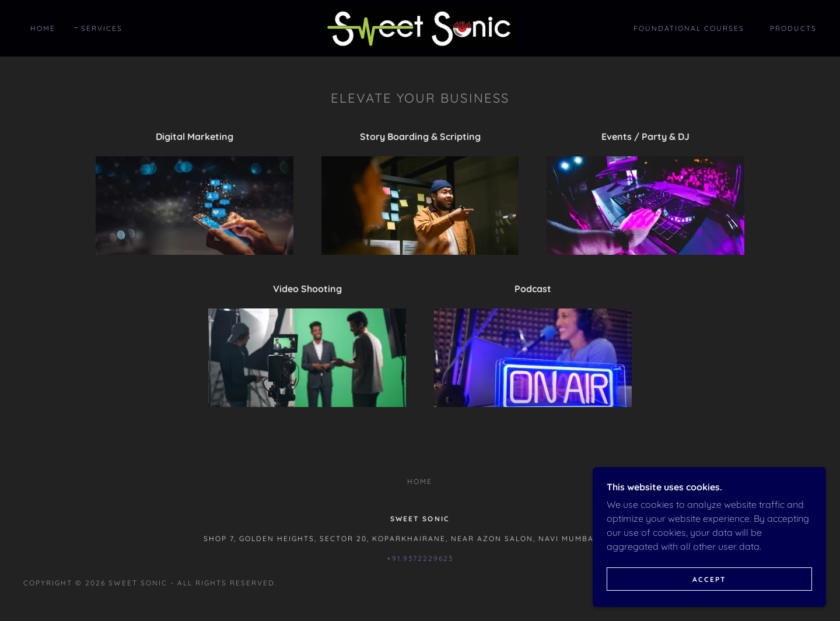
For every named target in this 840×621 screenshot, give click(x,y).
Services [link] (102, 28)
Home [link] (43, 28)
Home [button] (420, 481)
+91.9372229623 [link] (420, 558)
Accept (709, 579)
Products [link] (793, 28)
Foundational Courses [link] (689, 28)
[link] (420, 27)
